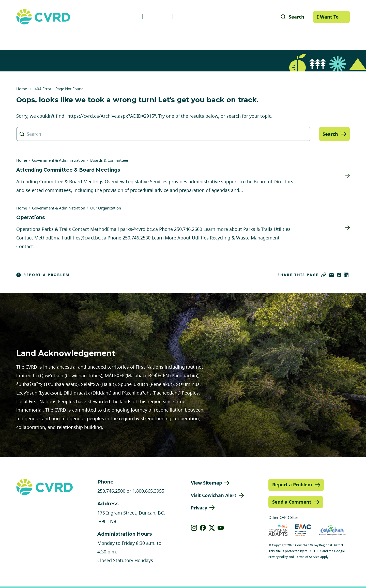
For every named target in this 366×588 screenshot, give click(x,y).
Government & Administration (49, 36)
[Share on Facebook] (339, 275)
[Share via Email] (331, 275)
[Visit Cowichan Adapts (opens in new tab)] (278, 530)
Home (22, 89)
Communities (148, 36)
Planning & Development (206, 36)
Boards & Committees (109, 160)
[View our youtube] (221, 528)
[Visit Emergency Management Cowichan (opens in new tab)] (303, 530)
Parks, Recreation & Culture (280, 36)
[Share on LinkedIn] (346, 275)
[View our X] (212, 528)
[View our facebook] (203, 528)
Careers (158, 17)
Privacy (199, 508)
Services (107, 36)
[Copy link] (324, 275)
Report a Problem (43, 275)
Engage (335, 36)
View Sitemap (206, 483)
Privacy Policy (278, 557)
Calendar (189, 17)
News (129, 17)
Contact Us (224, 17)
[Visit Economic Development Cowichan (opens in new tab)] (332, 530)
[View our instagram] (194, 528)
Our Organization (106, 208)
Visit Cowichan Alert (214, 495)
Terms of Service (307, 557)
